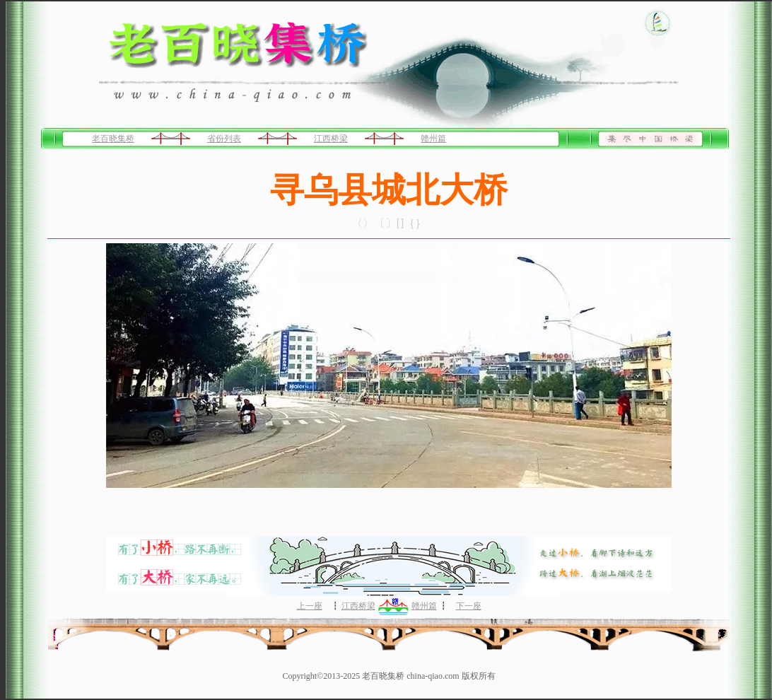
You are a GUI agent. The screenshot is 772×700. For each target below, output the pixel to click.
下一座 (469, 606)
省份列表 (224, 139)
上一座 (310, 606)
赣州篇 (433, 139)
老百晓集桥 (113, 139)
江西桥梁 (331, 139)
